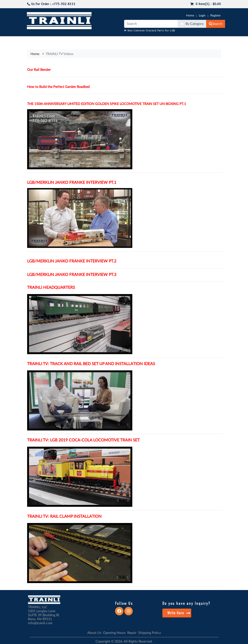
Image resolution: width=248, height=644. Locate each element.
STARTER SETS (214, 40)
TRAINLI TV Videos (60, 54)
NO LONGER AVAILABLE (41, 38)
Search (216, 24)
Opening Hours (114, 633)
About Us (94, 633)
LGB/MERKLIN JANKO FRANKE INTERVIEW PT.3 (72, 275)
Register (216, 16)
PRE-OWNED (184, 40)
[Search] (151, 24)
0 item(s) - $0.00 (206, 4)
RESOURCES (107, 38)
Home (190, 16)
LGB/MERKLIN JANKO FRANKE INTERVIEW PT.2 (72, 261)
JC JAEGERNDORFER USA (79, 40)
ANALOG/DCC (129, 38)
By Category (195, 24)
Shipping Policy (150, 633)
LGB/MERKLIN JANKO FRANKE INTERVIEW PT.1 (72, 183)
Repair (132, 633)
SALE (201, 38)
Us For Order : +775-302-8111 (51, 4)
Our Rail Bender (39, 70)
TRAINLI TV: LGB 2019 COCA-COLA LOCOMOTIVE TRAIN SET (83, 440)
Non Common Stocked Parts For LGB (150, 31)
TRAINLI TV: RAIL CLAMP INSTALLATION (64, 517)
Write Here (179, 613)
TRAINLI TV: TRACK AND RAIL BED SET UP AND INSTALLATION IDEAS (91, 364)
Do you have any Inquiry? (186, 603)
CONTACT (236, 38)
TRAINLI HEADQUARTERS (51, 288)
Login (202, 16)
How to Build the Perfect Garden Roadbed (58, 87)
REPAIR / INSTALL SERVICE (155, 40)
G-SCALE (11, 38)
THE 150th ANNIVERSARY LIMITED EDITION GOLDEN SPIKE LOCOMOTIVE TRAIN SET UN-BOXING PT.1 (107, 104)
